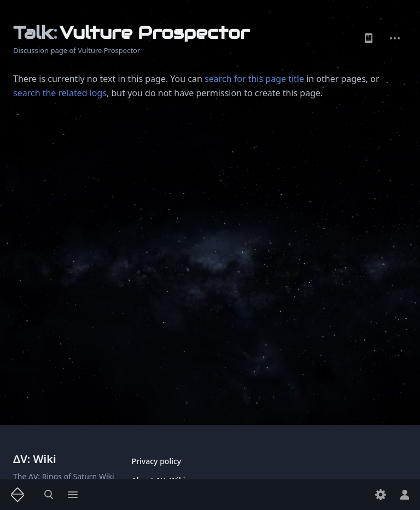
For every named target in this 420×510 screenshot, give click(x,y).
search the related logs (60, 93)
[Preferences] (381, 495)
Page (369, 38)
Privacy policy (157, 461)
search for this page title (254, 79)
